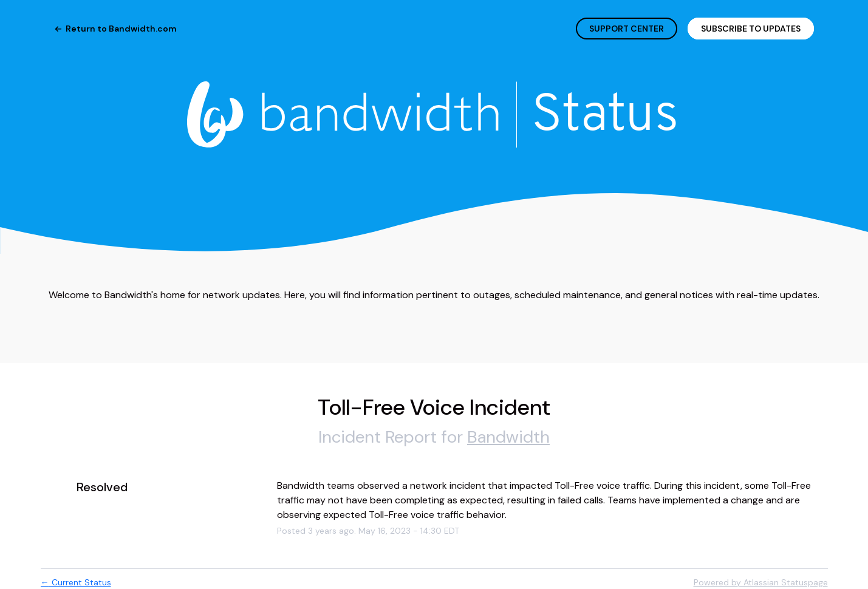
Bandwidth (508, 437)
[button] (751, 29)
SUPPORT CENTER (627, 29)
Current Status (76, 582)
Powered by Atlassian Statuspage (761, 582)
